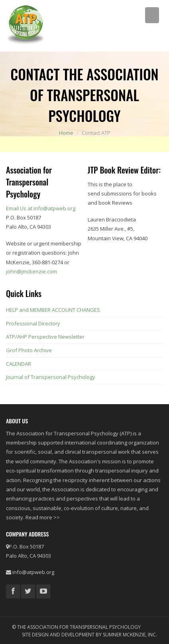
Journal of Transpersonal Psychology (51, 377)
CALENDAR (19, 364)
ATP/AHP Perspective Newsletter (45, 337)
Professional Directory (33, 323)
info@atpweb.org (33, 572)
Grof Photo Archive (29, 350)
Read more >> (43, 517)
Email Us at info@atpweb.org (41, 208)
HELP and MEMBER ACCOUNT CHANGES (53, 310)
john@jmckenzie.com (31, 271)
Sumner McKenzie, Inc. (130, 635)
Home (66, 133)
